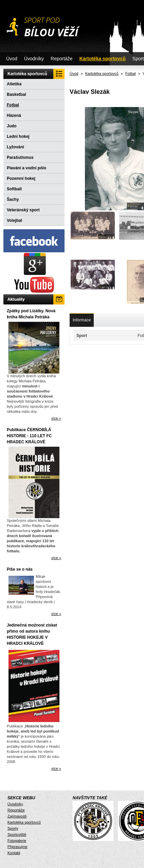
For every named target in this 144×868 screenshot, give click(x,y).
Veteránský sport (23, 210)
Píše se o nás (20, 569)
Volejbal (14, 220)
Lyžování (15, 147)
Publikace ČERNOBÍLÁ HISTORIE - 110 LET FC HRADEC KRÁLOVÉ (29, 436)
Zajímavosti (17, 816)
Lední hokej (18, 136)
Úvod (12, 59)
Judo (12, 126)
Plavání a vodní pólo (26, 168)
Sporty (13, 828)
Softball (14, 189)
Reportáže (62, 59)
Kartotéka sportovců (103, 59)
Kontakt (14, 853)
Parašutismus (20, 157)
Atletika (14, 84)
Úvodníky (34, 59)
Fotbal (13, 105)
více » (56, 418)
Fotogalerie (17, 841)
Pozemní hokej (21, 178)
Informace (82, 320)
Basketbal (16, 94)
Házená (14, 115)
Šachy (13, 199)
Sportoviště (17, 834)
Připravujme (17, 847)
